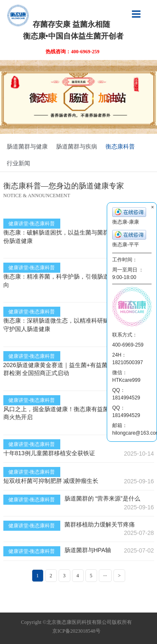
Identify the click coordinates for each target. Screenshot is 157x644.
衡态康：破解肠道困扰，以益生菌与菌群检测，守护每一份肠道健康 (77, 237)
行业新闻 (18, 163)
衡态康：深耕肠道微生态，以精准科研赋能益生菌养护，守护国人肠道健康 (77, 325)
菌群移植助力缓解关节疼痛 (100, 524)
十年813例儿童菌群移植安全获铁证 (49, 453)
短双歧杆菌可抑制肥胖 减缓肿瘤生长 (51, 481)
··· (105, 576)
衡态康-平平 (129, 239)
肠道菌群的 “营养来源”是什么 (102, 498)
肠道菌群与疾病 (77, 146)
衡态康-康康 (129, 216)
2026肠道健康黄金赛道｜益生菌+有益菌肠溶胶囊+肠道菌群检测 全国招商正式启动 (78, 369)
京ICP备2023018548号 (76, 631)
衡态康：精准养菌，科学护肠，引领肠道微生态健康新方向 (77, 281)
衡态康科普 (120, 146)
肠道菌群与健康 (27, 146)
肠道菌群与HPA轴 (88, 550)
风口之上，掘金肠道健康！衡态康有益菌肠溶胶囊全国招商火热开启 (77, 413)
